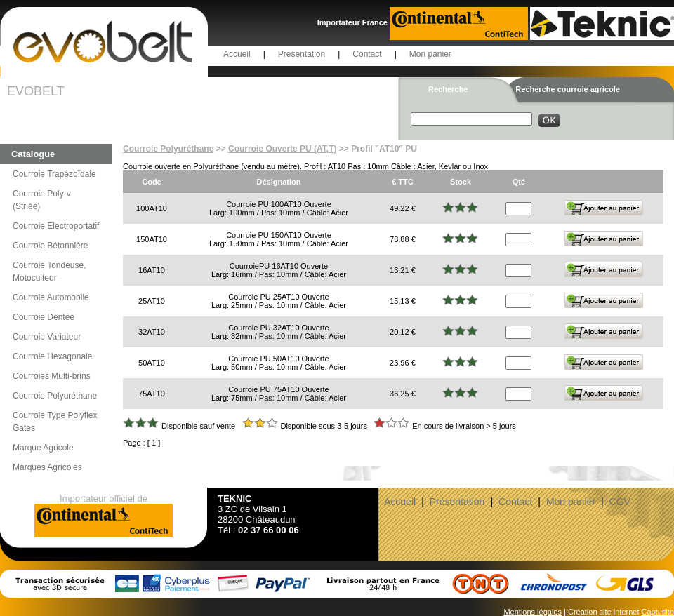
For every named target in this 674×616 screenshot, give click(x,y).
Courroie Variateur (47, 337)
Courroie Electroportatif (56, 226)
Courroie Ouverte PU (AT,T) (282, 149)
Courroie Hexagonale (52, 356)
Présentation (302, 54)
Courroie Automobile (51, 297)
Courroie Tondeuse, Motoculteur (49, 272)
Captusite (658, 612)
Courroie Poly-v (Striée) (42, 200)
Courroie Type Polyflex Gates (55, 422)
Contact (367, 54)
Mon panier (430, 54)
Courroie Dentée (44, 317)
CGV (620, 502)
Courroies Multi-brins (52, 376)
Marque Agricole (43, 448)
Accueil (237, 54)
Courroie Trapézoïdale (54, 174)
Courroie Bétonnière (50, 246)
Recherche (448, 89)
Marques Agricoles (47, 467)
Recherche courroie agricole (568, 89)
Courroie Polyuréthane (55, 396)
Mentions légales (533, 612)
